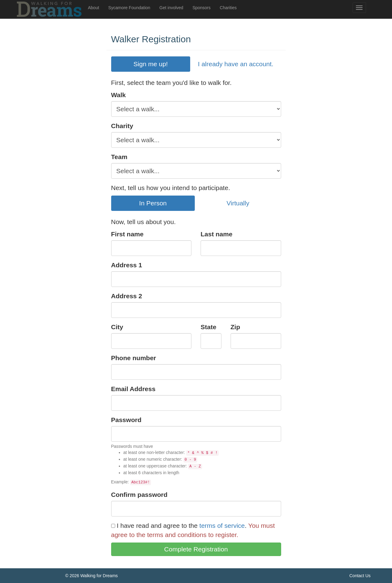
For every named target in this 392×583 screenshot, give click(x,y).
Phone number (134, 358)
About (94, 8)
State (208, 327)
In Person (153, 203)
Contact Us (360, 576)
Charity (122, 126)
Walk (119, 95)
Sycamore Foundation (129, 8)
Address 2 (127, 296)
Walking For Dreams (50, 9)
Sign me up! (151, 64)
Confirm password (139, 495)
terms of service (222, 526)
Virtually (238, 203)
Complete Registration (196, 549)
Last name (217, 234)
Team (119, 157)
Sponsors (201, 8)
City (117, 327)
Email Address (133, 389)
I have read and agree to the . (179, 526)
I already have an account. (236, 64)
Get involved (171, 8)
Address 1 (127, 265)
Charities (228, 8)
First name (127, 234)
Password (126, 420)
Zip (236, 327)
